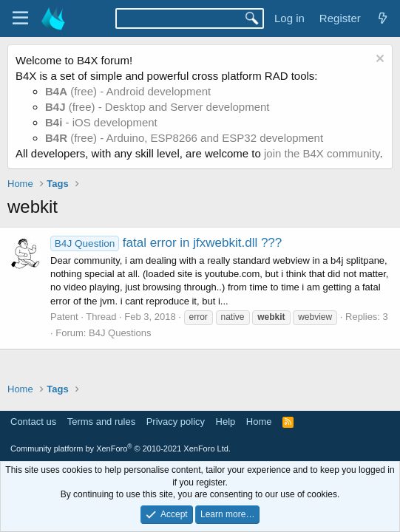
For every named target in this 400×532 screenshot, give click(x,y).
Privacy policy (176, 422)
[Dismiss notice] (378, 60)
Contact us (33, 422)
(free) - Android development (128, 91)
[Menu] (20, 18)
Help (226, 422)
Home (259, 422)
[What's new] (383, 18)
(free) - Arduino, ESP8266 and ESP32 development (184, 138)
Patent (64, 317)
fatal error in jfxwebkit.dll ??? (166, 243)
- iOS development (101, 122)
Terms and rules (101, 422)
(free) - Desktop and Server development (157, 107)
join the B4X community (322, 153)
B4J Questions (120, 333)
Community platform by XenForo (121, 449)
